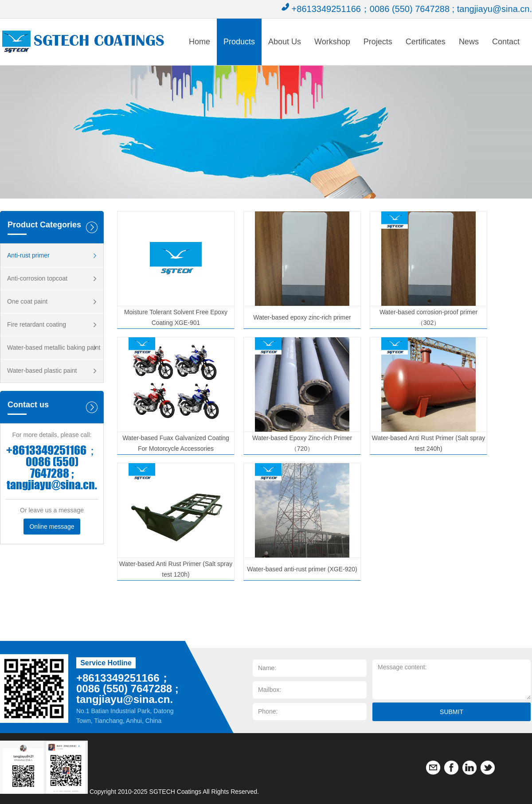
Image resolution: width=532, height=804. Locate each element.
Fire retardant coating (37, 324)
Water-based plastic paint (42, 371)
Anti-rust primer (28, 255)
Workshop (332, 42)
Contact (506, 42)
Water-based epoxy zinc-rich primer (302, 317)
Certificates (426, 42)
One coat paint (27, 301)
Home (199, 42)
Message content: (452, 679)
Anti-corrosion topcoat (37, 278)
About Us (285, 42)
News (469, 42)
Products (239, 42)
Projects (378, 42)
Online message (52, 527)
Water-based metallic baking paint (54, 347)
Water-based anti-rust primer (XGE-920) (302, 569)
